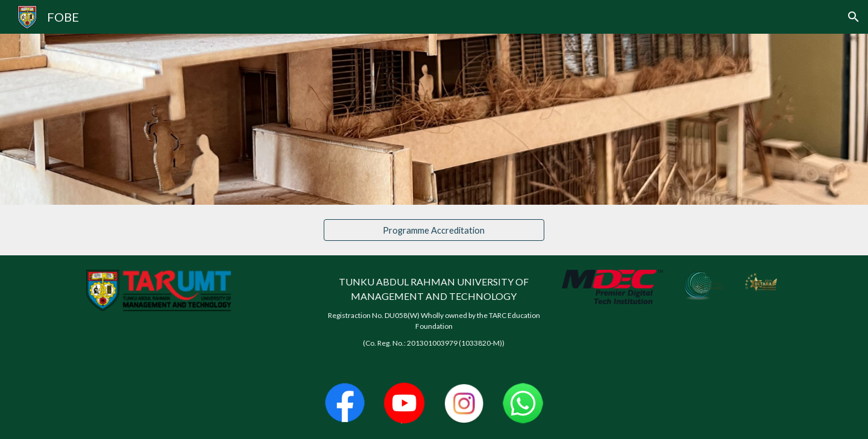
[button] (854, 17)
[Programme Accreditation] (434, 230)
